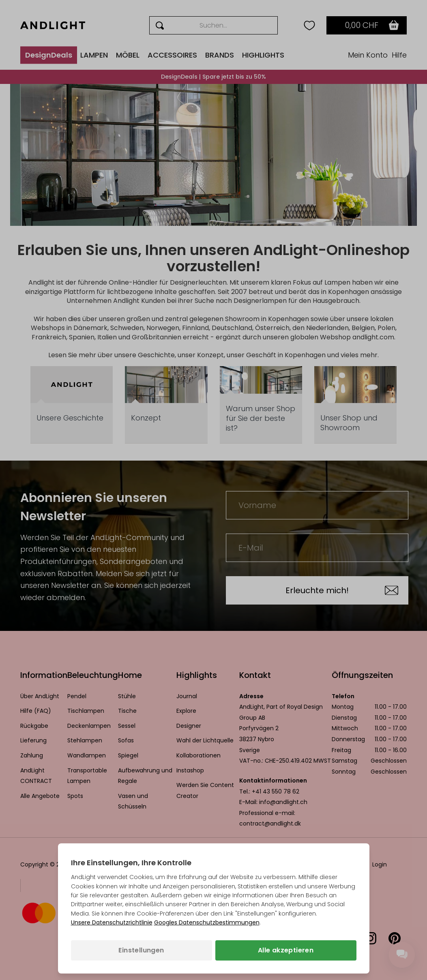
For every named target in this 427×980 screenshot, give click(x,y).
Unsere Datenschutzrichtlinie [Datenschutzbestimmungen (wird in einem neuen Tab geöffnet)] (112, 922)
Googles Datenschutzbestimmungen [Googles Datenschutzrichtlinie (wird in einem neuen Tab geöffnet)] (207, 922)
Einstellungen (141, 950)
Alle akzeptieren (286, 950)
